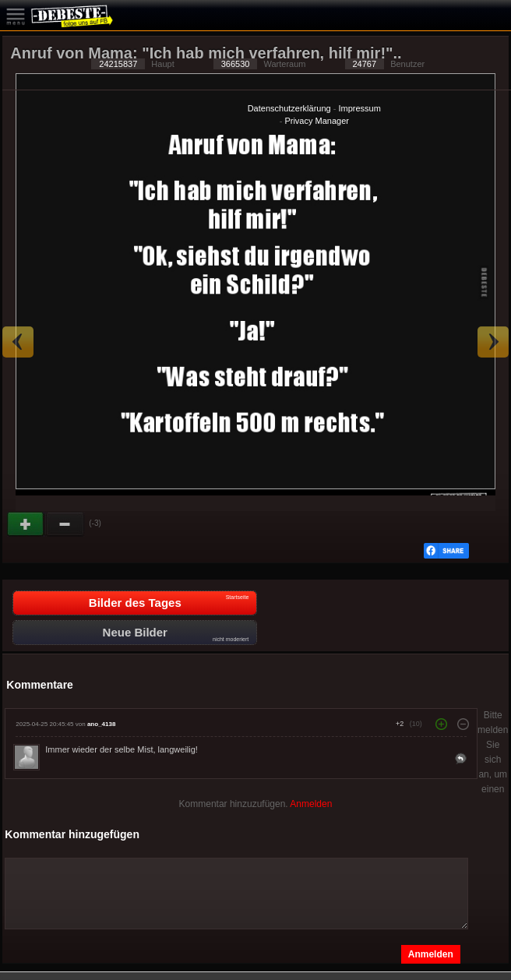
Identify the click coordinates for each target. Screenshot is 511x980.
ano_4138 (101, 724)
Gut (26, 524)
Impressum (359, 108)
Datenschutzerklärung (289, 108)
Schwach (65, 524)
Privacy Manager (317, 121)
